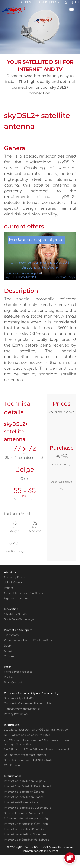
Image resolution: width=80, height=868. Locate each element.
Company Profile (15, 577)
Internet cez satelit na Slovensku (25, 834)
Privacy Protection (16, 714)
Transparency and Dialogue (22, 709)
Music (8, 651)
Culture (9, 657)
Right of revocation (16, 599)
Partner (57, 2)
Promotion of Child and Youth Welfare (28, 640)
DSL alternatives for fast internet (25, 755)
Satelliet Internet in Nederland (23, 813)
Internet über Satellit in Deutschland (27, 787)
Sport (8, 646)
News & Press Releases (18, 672)
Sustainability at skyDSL (20, 698)
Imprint (9, 588)
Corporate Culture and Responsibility (28, 704)
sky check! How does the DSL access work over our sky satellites (37, 742)
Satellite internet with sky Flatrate (28, 760)
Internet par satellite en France (24, 797)
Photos (9, 677)
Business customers (34, 2)
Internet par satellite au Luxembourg (28, 808)
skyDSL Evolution (15, 614)
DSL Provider (12, 766)
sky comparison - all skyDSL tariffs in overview (36, 730)
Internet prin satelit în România (24, 829)
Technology (12, 635)
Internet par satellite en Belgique (25, 781)
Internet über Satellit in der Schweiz (27, 840)
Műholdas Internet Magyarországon (28, 819)
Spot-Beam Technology (19, 619)
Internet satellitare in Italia (21, 803)
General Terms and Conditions (23, 593)
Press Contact (13, 683)
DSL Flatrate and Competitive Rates (27, 735)
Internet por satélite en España (24, 792)
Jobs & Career (13, 583)
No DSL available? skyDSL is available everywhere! (36, 750)
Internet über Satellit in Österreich (26, 824)
